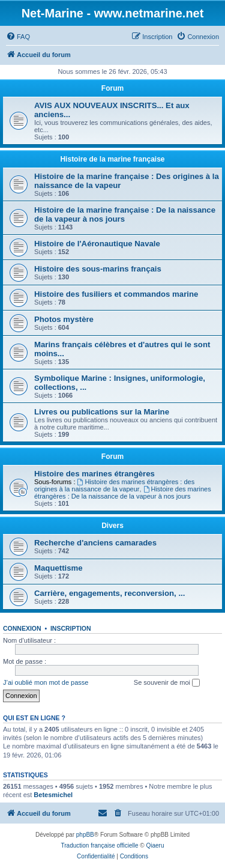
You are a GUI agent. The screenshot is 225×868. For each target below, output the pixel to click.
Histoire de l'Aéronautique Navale (97, 244)
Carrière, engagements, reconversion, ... (109, 593)
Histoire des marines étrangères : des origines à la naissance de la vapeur (114, 485)
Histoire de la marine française (112, 159)
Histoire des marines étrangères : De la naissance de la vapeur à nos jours (123, 493)
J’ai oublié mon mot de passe (46, 682)
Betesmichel (53, 795)
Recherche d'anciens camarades (95, 543)
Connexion (22, 628)
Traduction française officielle (100, 845)
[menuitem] (18, 37)
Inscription (71, 628)
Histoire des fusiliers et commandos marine (116, 294)
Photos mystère (64, 319)
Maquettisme (58, 568)
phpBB (85, 835)
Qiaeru (155, 845)
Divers (112, 526)
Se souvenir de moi (167, 683)
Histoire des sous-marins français (98, 269)
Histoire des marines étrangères (94, 474)
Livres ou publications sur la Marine (102, 412)
